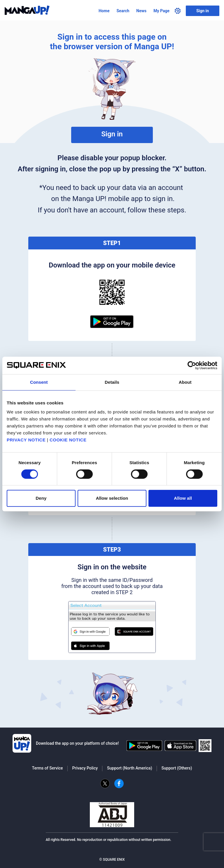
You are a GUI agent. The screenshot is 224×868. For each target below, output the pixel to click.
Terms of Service (48, 768)
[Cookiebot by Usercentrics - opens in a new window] (192, 365)
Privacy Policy (85, 768)
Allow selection (112, 498)
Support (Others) (177, 768)
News (141, 11)
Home (104, 11)
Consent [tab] (39, 382)
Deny (41, 498)
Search (123, 11)
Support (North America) (129, 768)
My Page (161, 11)
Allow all (183, 498)
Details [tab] (112, 382)
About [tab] (185, 382)
